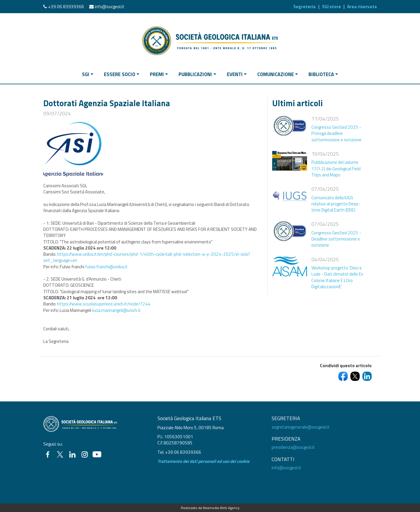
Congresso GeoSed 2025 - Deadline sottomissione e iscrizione (336, 239)
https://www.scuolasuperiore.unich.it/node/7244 (104, 304)
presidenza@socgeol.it (293, 447)
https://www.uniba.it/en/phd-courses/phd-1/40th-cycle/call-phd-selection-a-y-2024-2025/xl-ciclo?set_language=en (147, 257)
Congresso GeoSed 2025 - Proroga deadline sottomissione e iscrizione (336, 133)
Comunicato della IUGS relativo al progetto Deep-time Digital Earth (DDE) (336, 204)
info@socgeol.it (110, 7)
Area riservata (362, 7)
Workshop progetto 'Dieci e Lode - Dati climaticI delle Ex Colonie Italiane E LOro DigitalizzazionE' (337, 277)
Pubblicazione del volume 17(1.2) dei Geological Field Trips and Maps (336, 169)
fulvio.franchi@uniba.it (106, 267)
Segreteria (305, 7)
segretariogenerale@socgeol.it (301, 427)
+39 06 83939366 (66, 7)
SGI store (331, 7)
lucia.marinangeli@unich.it (116, 310)
